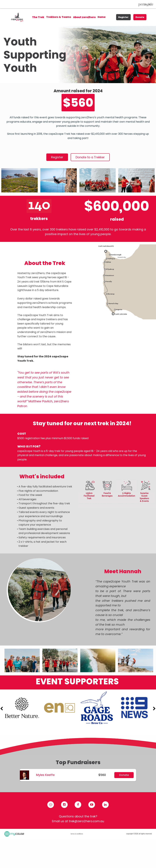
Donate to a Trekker (90, 157)
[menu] (69, 17)
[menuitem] (59, 17)
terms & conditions (77, 834)
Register (123, 17)
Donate (140, 17)
